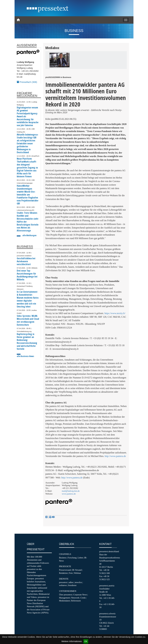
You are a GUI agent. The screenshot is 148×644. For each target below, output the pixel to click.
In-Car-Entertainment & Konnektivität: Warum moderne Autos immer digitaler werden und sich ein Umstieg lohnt (28, 299)
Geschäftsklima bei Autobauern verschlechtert (26, 261)
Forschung (72, 558)
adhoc (71, 582)
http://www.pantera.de (115, 456)
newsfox (78, 582)
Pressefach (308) (27, 82)
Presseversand (65, 570)
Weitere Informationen (72, 641)
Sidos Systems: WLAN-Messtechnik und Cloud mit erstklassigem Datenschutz (28, 320)
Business (63, 558)
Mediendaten (65, 601)
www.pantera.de (69, 494)
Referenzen (76, 601)
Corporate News (80, 595)
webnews (63, 585)
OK (86, 641)
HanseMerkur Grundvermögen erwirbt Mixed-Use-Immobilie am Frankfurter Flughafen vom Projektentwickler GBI (28, 195)
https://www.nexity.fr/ (115, 313)
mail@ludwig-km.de (71, 491)
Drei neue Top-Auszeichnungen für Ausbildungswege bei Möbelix (27, 275)
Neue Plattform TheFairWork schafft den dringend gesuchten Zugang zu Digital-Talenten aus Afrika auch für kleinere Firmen (27, 168)
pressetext (63, 582)
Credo (83, 598)
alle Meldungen (29, 235)
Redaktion (63, 573)
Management (65, 598)
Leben (80, 558)
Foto (71, 573)
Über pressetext (66, 595)
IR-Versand (77, 570)
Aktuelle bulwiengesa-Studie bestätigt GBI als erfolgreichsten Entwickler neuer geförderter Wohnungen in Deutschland (28, 144)
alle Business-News (25, 356)
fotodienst (72, 585)
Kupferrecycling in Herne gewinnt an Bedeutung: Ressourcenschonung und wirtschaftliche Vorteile (27, 342)
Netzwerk (75, 598)
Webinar (77, 573)
